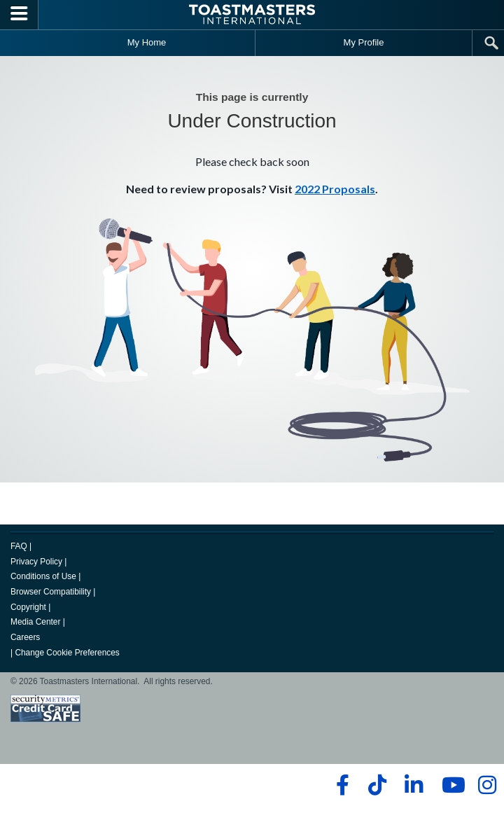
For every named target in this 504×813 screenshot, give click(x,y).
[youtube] (450, 785)
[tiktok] (377, 785)
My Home (147, 42)
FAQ (19, 546)
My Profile (364, 42)
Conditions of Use (43, 576)
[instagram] (487, 785)
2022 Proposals (335, 189)
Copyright (28, 607)
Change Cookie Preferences (67, 653)
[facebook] (341, 785)
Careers (25, 637)
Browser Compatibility (51, 592)
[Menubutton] (19, 15)
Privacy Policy (36, 562)
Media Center (35, 622)
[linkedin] (413, 785)
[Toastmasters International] (252, 14)
